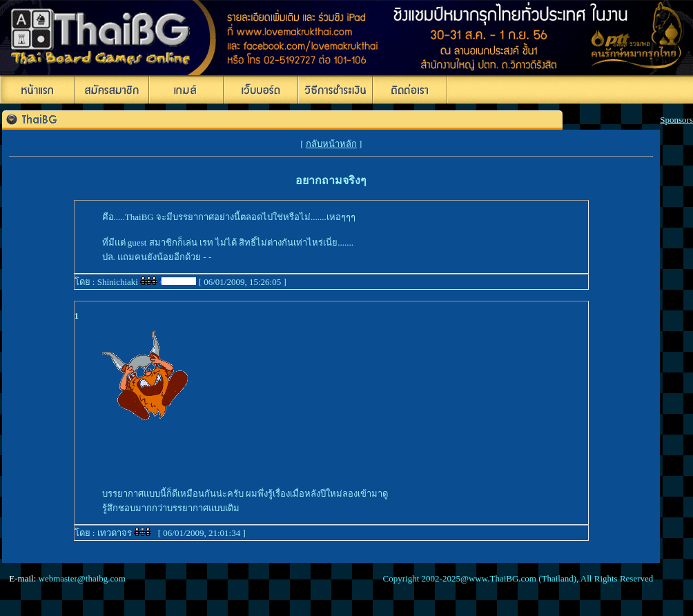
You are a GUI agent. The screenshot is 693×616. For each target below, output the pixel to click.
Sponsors (676, 120)
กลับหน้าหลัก (331, 144)
